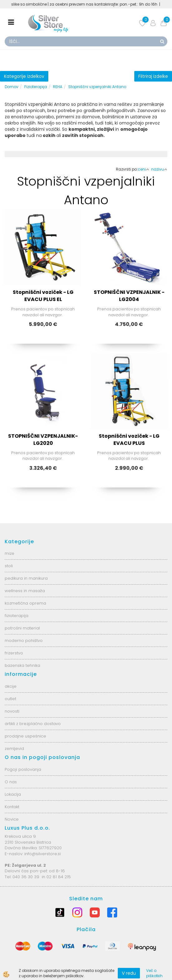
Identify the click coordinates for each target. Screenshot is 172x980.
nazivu (159, 169)
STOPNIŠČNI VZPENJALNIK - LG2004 (129, 296)
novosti (12, 711)
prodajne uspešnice (25, 736)
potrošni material (22, 628)
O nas (11, 782)
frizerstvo (14, 653)
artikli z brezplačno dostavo (33, 724)
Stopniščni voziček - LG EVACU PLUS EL (43, 296)
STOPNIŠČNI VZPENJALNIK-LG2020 (43, 440)
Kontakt (12, 807)
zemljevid (14, 749)
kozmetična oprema (25, 603)
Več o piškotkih (154, 973)
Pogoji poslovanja (23, 769)
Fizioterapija (36, 87)
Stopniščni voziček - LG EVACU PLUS (129, 440)
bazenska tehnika (22, 665)
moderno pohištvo (24, 641)
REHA (58, 87)
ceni (143, 169)
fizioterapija (17, 616)
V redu (129, 973)
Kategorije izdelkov (24, 76)
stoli (9, 566)
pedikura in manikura (26, 578)
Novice (12, 819)
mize (10, 553)
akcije (11, 686)
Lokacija (13, 794)
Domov (12, 87)
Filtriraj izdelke (153, 76)
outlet (10, 699)
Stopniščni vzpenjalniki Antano (97, 87)
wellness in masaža (25, 591)
